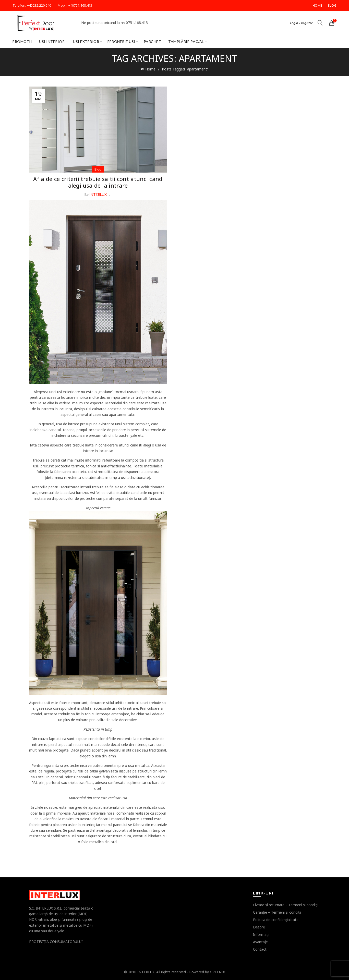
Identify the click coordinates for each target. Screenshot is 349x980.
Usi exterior (86, 41)
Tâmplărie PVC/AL (186, 41)
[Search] (320, 23)
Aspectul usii (39, 703)
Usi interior (52, 41)
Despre (259, 927)
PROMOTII (22, 41)
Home (317, 5)
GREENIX (217, 972)
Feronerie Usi (121, 41)
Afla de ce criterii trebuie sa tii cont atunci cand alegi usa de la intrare (98, 182)
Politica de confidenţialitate (276, 920)
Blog (332, 5)
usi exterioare (69, 392)
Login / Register (301, 23)
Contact (260, 949)
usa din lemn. (106, 756)
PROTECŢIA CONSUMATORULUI (56, 942)
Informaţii (261, 934)
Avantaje (260, 942)
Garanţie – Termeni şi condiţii (277, 912)
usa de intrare (68, 424)
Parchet (153, 41)
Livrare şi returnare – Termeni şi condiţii (286, 905)
